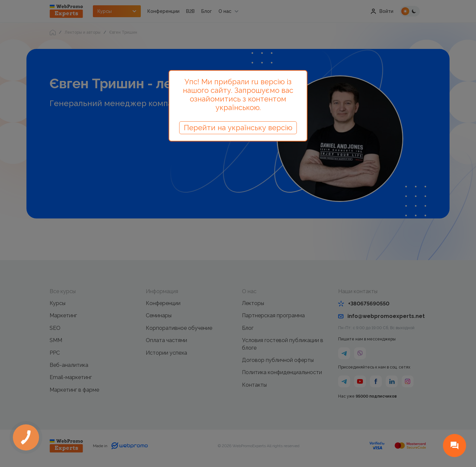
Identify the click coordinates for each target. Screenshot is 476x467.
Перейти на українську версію (238, 128)
